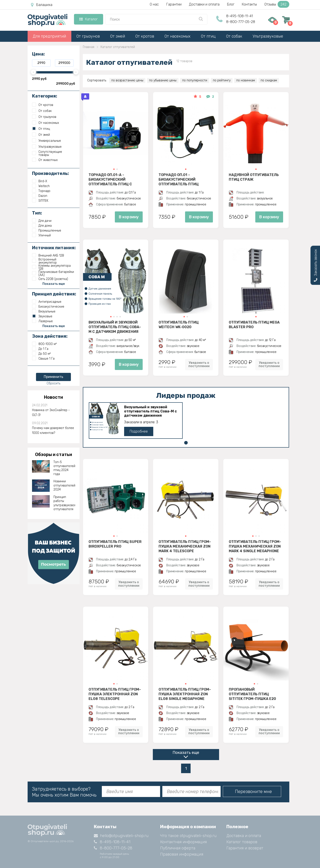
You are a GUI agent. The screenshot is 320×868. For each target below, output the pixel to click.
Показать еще (186, 753)
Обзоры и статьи (54, 454)
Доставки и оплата (204, 4)
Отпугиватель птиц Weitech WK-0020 (179, 325)
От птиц (208, 36)
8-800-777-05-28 (241, 22)
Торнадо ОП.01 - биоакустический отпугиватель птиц (179, 179)
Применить (53, 377)
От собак (234, 36)
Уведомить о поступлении (199, 364)
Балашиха (42, 5)
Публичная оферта (178, 848)
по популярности (195, 80)
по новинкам (246, 80)
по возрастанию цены (127, 80)
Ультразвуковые (268, 36)
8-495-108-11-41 (240, 16)
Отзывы (277, 4)
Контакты (249, 4)
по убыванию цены (163, 80)
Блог (231, 4)
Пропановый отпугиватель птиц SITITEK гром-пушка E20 (252, 694)
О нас (154, 4)
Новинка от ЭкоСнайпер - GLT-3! (51, 413)
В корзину (129, 217)
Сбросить (53, 383)
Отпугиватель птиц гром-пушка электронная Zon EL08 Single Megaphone (185, 694)
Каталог (88, 19)
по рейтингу (222, 80)
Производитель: (50, 173)
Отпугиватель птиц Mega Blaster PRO (254, 325)
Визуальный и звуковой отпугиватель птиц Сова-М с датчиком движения (115, 327)
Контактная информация (183, 842)
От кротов (145, 36)
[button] (114, 169)
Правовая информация (182, 854)
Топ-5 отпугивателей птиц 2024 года (64, 468)
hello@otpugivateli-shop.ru (121, 836)
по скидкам (269, 80)
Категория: (45, 96)
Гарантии (174, 4)
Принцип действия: (54, 294)
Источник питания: (54, 248)
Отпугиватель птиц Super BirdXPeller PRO (115, 544)
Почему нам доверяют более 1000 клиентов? (53, 430)
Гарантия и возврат (245, 848)
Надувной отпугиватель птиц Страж (254, 177)
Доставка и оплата (244, 836)
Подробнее (139, 431)
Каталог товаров (242, 842)
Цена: (38, 54)
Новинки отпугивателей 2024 (64, 485)
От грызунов (88, 36)
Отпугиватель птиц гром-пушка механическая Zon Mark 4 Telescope (185, 546)
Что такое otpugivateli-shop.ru (188, 836)
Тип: (37, 213)
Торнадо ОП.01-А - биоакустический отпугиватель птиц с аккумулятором (110, 179)
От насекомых (177, 36)
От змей (118, 36)
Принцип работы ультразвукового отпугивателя (64, 503)
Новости (53, 397)
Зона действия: (50, 336)
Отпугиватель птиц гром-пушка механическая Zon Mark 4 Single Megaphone (255, 546)
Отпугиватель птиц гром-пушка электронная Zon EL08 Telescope (115, 694)
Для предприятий (49, 36)
